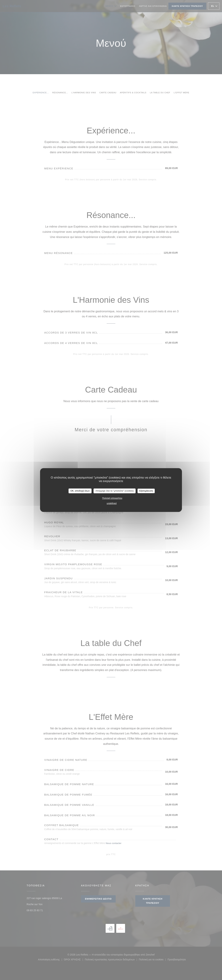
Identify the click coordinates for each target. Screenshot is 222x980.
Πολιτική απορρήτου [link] (112, 498)
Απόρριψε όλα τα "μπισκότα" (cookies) (115, 491)
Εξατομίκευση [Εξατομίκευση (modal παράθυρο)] (146, 491)
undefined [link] (112, 503)
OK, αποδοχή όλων (80, 491)
